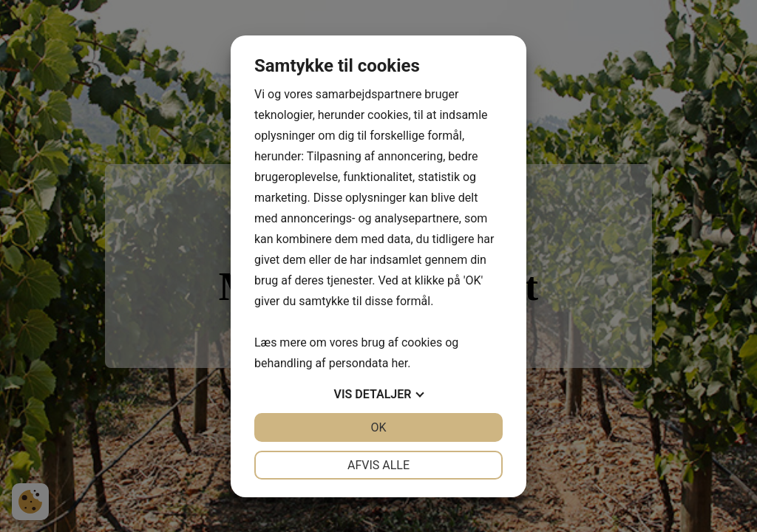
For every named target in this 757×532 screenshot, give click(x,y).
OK (378, 427)
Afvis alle (378, 465)
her (399, 363)
